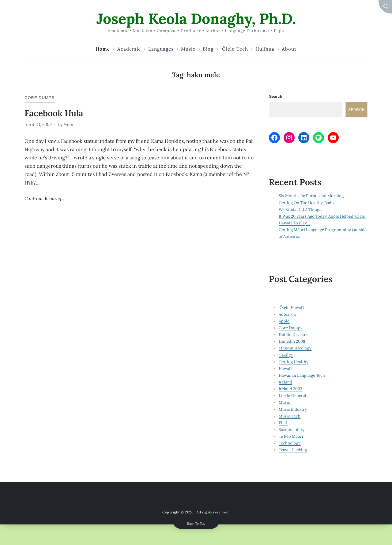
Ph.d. (283, 423)
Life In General (292, 396)
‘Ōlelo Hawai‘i (292, 308)
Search (275, 96)
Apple (284, 321)
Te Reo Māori (291, 436)
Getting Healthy (294, 362)
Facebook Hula (54, 113)
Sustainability (292, 430)
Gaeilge (286, 355)
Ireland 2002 (290, 389)
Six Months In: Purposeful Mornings (312, 196)
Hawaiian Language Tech (302, 375)
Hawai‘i (286, 369)
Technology (290, 443)
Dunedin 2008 (292, 341)
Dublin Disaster (293, 335)
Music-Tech (290, 416)
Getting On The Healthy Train (306, 203)
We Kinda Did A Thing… (300, 210)
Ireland (285, 382)
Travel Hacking (293, 450)
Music (284, 402)
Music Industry (293, 409)
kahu (68, 124)
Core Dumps (40, 98)
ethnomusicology (295, 348)
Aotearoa (287, 314)
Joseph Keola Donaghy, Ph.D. (196, 19)
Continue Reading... (44, 198)
